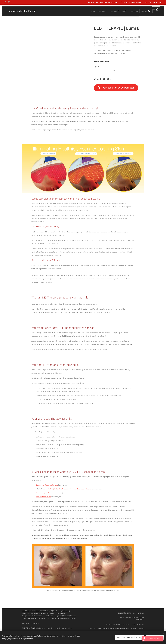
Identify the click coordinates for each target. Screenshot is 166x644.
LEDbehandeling (38, 616)
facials (55, 611)
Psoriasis (73, 616)
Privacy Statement (138, 624)
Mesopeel (51, 493)
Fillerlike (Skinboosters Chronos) (81, 489)
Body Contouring (64, 611)
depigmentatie (27, 616)
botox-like (50, 628)
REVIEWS (141, 613)
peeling (53, 613)
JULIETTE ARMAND (28, 628)
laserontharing (27, 613)
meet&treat (26, 611)
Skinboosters (41, 628)
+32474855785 (157, 2)
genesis (36, 623)
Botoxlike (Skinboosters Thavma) (57, 489)
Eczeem (24, 618)
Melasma (46, 618)
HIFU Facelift (35, 611)
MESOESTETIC (27, 623)
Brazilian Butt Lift (70, 618)
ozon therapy (49, 616)
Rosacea (66, 616)
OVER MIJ (128, 613)
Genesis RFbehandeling (41, 613)
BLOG (135, 613)
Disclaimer (127, 624)
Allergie (60, 618)
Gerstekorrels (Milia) (35, 618)
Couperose (58, 616)
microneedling (62, 613)
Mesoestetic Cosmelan (43, 497)
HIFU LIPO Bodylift (46, 611)
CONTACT (121, 613)
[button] (134, 11)
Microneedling (41, 493)
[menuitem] (104, 11)
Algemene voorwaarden (114, 624)
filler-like (58, 628)
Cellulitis (54, 618)
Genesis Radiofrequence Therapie (47, 485)
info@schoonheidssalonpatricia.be (135, 2)
